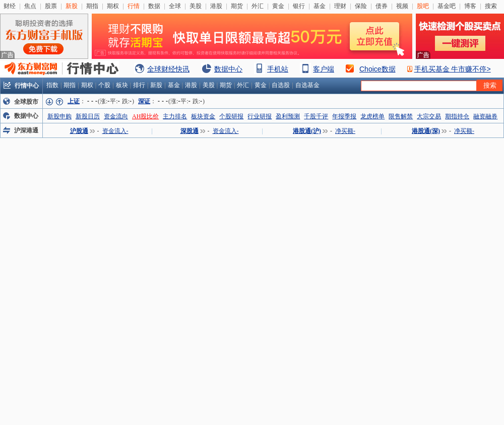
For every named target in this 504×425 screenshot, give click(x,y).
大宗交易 (429, 116)
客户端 (324, 69)
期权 (113, 6)
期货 (237, 6)
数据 (154, 6)
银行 (299, 6)
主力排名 (175, 116)
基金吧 (447, 6)
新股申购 (59, 116)
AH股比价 (145, 116)
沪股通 (79, 131)
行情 (134, 6)
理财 (340, 6)
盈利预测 (288, 116)
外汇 (258, 6)
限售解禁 (401, 116)
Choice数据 (377, 69)
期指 (92, 6)
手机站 (278, 69)
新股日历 (88, 116)
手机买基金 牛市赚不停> (453, 69)
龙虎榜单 (372, 116)
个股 (104, 85)
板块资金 (203, 116)
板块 (122, 85)
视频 (402, 6)
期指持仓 (457, 116)
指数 (52, 85)
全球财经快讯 (168, 69)
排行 (139, 85)
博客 (470, 6)
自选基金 (307, 85)
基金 (320, 6)
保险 (361, 6)
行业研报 (260, 116)
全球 (175, 6)
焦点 (30, 6)
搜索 (491, 6)
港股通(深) (426, 131)
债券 (382, 6)
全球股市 (26, 102)
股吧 (423, 6)
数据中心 (228, 69)
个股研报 (231, 116)
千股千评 (316, 116)
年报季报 (344, 116)
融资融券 (485, 116)
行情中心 (27, 86)
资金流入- (115, 131)
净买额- (345, 131)
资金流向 (116, 116)
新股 (72, 6)
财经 (10, 6)
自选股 (281, 85)
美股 (196, 6)
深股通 (190, 131)
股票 (51, 6)
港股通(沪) (307, 131)
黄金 (278, 6)
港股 (216, 6)
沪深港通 (26, 130)
